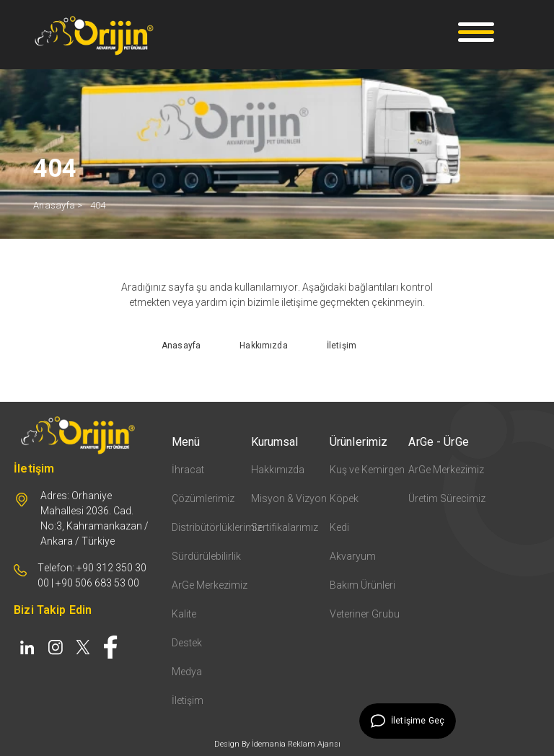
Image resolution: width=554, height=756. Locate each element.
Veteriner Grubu (365, 614)
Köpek (344, 498)
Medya (187, 672)
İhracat (188, 470)
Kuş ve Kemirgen (367, 470)
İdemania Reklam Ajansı (296, 744)
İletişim (188, 700)
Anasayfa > (58, 205)
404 (98, 205)
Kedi (339, 527)
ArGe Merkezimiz (210, 585)
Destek (187, 643)
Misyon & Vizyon (289, 498)
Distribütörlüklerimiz (211, 527)
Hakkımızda (278, 470)
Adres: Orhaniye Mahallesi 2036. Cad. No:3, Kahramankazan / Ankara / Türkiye (94, 518)
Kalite (184, 614)
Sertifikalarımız (285, 527)
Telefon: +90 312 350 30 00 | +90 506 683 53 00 (92, 575)
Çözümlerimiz (203, 498)
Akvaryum (353, 556)
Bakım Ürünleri (362, 585)
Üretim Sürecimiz (447, 498)
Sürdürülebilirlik (206, 556)
